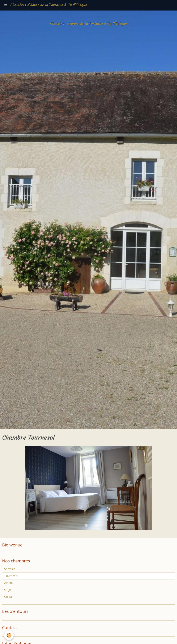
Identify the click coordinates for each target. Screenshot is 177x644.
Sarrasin (10, 569)
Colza (8, 597)
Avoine (9, 583)
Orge (8, 590)
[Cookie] (9, 635)
